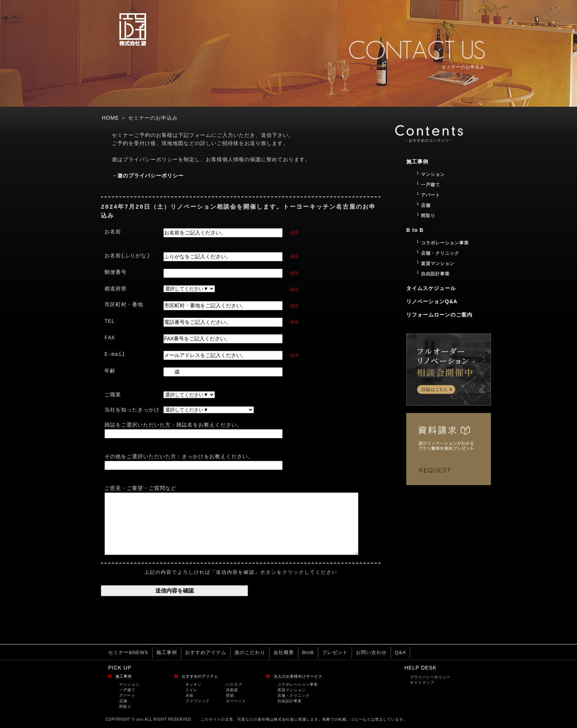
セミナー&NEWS (128, 653)
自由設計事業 (290, 701)
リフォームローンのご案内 (439, 315)
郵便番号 (116, 273)
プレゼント (335, 653)
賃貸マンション (292, 690)
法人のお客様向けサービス (298, 677)
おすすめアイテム (206, 653)
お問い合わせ (371, 653)
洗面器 (232, 690)
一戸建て (127, 690)
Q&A (400, 653)
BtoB (308, 653)
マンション (129, 685)
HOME (110, 118)
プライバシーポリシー (430, 677)
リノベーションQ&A (432, 301)
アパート (127, 696)
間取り (125, 707)
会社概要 (284, 653)
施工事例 (167, 653)
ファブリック (198, 701)
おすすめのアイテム (200, 677)
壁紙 (230, 696)
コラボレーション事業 (298, 685)
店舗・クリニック (294, 696)
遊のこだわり (250, 653)
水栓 (190, 696)
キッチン (194, 685)
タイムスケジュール (431, 288)
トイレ (192, 690)
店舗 (123, 701)
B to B (415, 230)
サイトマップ (422, 683)
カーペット (236, 701)
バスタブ (234, 685)
